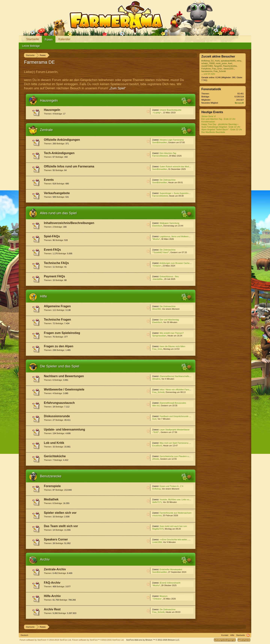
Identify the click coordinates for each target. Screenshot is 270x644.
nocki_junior (221, 63)
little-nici (156, 406)
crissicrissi (157, 515)
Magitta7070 (158, 529)
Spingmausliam (159, 336)
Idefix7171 (157, 502)
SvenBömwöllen (160, 142)
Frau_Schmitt (158, 392)
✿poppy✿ (239, 103)
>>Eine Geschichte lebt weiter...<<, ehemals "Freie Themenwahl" (189, 540)
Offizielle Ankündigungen (62, 140)
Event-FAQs (52, 250)
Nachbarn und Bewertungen (64, 376)
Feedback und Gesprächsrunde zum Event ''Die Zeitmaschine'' (188, 416)
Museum (163, 596)
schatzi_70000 (208, 63)
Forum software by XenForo (46, 640)
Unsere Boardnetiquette (170, 110)
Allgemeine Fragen (57, 306)
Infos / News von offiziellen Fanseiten (177, 390)
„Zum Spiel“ (118, 88)
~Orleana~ (157, 599)
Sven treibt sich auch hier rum (173, 526)
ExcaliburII (157, 446)
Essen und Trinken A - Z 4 (171, 486)
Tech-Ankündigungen (59, 153)
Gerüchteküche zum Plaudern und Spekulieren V (182, 456)
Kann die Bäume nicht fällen (172, 346)
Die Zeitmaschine (168, 180)
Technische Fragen (57, 320)
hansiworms (207, 71)
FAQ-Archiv (52, 583)
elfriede (156, 459)
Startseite (33, 39)
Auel (154, 419)
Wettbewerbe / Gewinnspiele (64, 389)
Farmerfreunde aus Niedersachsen (175, 513)
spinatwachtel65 (228, 61)
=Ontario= (157, 266)
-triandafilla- (158, 279)
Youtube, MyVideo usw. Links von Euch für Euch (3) (183, 499)
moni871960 (207, 66)
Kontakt (225, 635)
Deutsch (24, 635)
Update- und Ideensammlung (64, 429)
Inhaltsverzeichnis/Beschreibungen (69, 223)
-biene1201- (229, 69)
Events (49, 180)
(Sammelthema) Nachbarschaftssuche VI (178, 376)
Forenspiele (52, 486)
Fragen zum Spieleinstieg (62, 333)
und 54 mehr (209, 74)
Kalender (64, 39)
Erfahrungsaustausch (59, 403)
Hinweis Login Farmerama (172, 140)
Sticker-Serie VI (208, 116)
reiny (239, 61)
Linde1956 (157, 542)
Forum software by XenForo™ (98, 640)
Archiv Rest (52, 609)
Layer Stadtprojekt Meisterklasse (175, 430)
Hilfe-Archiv (52, 596)
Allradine (156, 379)
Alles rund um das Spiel (58, 213)
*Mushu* (156, 239)
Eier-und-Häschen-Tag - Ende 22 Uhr (218, 119)
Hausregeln (49, 100)
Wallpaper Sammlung (169, 223)
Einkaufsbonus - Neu (169, 276)
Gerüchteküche (55, 456)
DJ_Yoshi (215, 61)
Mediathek (51, 499)
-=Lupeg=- (157, 113)
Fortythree (206, 69)
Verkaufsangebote (57, 193)
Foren (49, 40)
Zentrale (46, 130)
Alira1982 (157, 309)
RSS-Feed (148, 111)
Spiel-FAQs (52, 236)
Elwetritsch (157, 226)
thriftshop (156, 489)
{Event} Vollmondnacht (170, 583)
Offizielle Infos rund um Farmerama (69, 166)
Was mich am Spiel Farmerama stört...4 (178, 443)
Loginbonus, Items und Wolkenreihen (177, 236)
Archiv (45, 559)
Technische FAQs (56, 263)
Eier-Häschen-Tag (168, 153)
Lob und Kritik (54, 443)
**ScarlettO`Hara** (161, 252)
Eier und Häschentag (169, 320)
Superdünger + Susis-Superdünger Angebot (180, 193)
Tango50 (218, 66)
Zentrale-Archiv (55, 569)
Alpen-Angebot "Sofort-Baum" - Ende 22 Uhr (222, 129)
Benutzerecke (51, 476)
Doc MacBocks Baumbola (213, 132)
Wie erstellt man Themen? (172, 333)
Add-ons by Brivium (153, 640)
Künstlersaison (208, 122)
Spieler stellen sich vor (60, 513)
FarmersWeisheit (160, 156)
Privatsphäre (244, 640)
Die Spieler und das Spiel (60, 366)
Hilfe (43, 296)
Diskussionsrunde (57, 416)
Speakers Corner (56, 539)
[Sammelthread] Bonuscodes (173, 403)
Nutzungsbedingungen (225, 640)
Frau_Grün (157, 349)
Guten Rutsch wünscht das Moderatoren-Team (181, 166)
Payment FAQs (54, 276)
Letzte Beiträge (31, 46)
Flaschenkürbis (230, 66)
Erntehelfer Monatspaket (171, 569)
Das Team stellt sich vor (61, 526)
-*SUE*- (156, 432)
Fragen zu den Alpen (59, 346)
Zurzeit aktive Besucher (218, 56)
